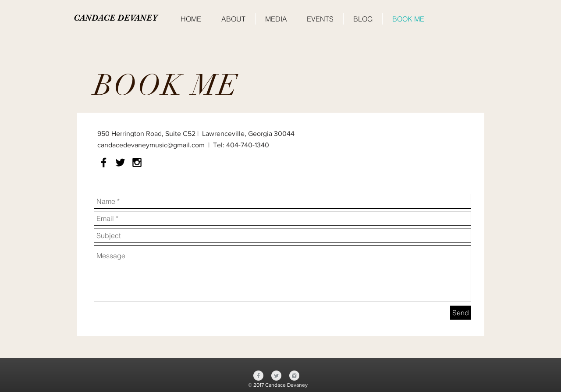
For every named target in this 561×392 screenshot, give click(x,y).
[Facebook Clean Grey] (258, 376)
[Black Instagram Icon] (137, 162)
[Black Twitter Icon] (120, 162)
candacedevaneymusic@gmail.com (151, 145)
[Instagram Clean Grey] (294, 376)
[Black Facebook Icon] (104, 162)
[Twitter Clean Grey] (276, 376)
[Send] (461, 313)
